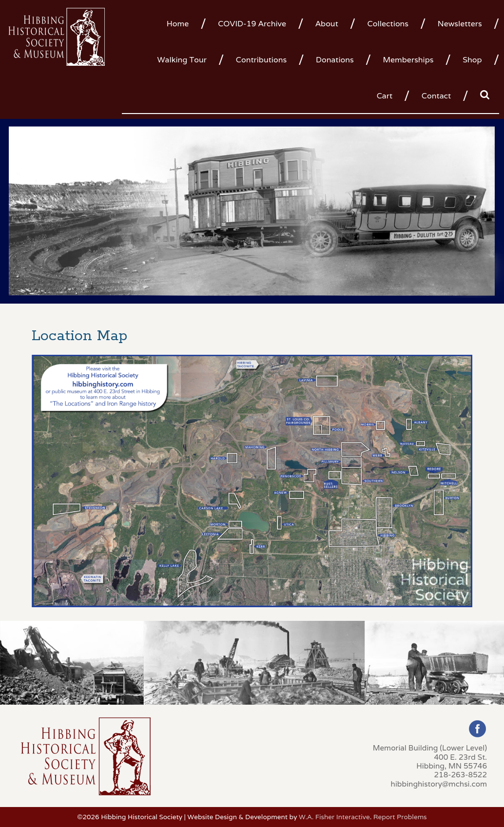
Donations (335, 60)
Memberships (408, 60)
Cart (385, 96)
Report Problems (400, 817)
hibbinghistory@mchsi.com (439, 784)
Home (178, 24)
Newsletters (460, 24)
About (327, 24)
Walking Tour (182, 60)
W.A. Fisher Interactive (334, 817)
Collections (388, 24)
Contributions (261, 60)
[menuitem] (182, 23)
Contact (436, 96)
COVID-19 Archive (252, 24)
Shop (472, 60)
